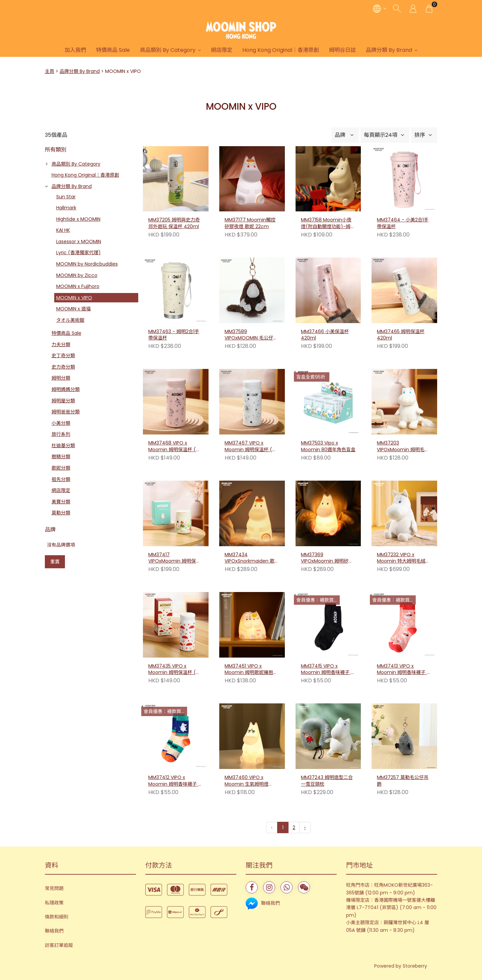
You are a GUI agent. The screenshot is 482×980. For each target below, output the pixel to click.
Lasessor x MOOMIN (79, 241)
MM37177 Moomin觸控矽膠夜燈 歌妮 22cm (250, 223)
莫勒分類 (61, 513)
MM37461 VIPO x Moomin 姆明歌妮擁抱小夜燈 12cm (251, 670)
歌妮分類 (61, 468)
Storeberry (415, 966)
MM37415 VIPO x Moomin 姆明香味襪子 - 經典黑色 (327, 670)
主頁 (50, 71)
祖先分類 (61, 479)
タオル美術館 (70, 320)
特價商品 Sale (113, 50)
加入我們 (75, 50)
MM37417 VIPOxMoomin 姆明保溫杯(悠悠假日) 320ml (174, 558)
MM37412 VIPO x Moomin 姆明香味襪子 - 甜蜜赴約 (175, 781)
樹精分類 (61, 457)
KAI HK (63, 230)
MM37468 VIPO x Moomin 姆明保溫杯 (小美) (174, 447)
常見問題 (54, 888)
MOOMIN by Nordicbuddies (87, 264)
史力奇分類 (63, 367)
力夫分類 (61, 345)
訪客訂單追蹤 (59, 945)
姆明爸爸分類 (66, 412)
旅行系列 (61, 434)
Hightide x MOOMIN (78, 219)
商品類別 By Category (168, 50)
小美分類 (61, 423)
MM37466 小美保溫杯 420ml (325, 335)
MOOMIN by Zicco (77, 275)
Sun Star (66, 197)
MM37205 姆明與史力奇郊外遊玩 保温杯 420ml (174, 223)
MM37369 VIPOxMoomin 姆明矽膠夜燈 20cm (327, 558)
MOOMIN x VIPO (74, 298)
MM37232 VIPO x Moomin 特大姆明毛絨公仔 (404, 558)
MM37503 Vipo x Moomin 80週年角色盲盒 (328, 446)
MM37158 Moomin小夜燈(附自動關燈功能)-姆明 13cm (328, 223)
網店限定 (222, 50)
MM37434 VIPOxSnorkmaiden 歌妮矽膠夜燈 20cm (252, 558)
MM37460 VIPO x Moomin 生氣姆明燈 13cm (247, 715)
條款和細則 (57, 917)
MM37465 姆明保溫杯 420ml (401, 335)
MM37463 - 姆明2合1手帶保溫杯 (174, 335)
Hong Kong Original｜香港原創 (281, 50)
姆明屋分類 (63, 401)
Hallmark (66, 208)
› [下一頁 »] (305, 827)
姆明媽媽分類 (66, 389)
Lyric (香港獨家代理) (78, 253)
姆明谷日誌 (342, 50)
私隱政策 (54, 903)
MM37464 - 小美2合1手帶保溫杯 (403, 223)
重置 (55, 562)
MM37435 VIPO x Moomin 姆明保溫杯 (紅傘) (174, 670)
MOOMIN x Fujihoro (78, 286)
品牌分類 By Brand (389, 50)
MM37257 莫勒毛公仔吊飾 (403, 715)
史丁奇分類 (63, 356)
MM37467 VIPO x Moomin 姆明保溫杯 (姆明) (251, 447)
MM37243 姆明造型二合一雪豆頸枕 (327, 715)
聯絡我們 (54, 931)
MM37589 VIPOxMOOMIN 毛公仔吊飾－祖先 (251, 335)
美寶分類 (61, 502)
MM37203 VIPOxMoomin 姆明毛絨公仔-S (403, 447)
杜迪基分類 (63, 446)
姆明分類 (61, 378)
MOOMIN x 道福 (73, 309)
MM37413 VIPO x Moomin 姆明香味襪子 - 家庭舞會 (403, 670)
